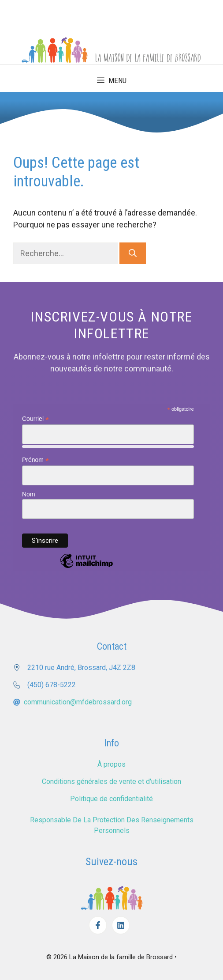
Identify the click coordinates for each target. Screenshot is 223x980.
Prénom (35, 460)
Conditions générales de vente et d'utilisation (111, 781)
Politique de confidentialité (111, 799)
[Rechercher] (133, 253)
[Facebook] (98, 925)
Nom (29, 494)
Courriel (35, 419)
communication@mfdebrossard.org (78, 702)
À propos (111, 764)
